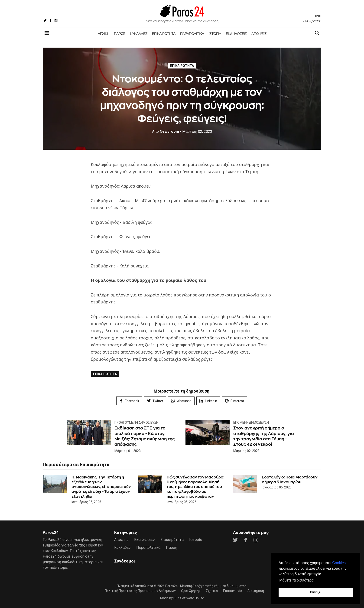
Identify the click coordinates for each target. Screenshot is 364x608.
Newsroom (166, 132)
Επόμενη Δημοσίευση (251, 423)
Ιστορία (215, 34)
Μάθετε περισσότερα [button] (296, 580)
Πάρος (120, 34)
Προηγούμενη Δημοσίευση (136, 423)
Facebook (129, 401)
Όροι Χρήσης (191, 591)
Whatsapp (181, 401)
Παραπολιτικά (192, 34)
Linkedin (208, 401)
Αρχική (104, 34)
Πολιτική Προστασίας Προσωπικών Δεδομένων (140, 591)
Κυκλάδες (139, 34)
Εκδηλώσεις (236, 34)
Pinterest (234, 401)
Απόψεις (259, 34)
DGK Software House (189, 598)
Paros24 (171, 586)
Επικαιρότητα (164, 34)
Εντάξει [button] (316, 592)
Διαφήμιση (256, 591)
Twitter (155, 401)
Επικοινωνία (233, 591)
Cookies (339, 563)
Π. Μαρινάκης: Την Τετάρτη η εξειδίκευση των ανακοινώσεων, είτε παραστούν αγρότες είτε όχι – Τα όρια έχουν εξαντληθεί (101, 487)
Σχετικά (212, 591)
